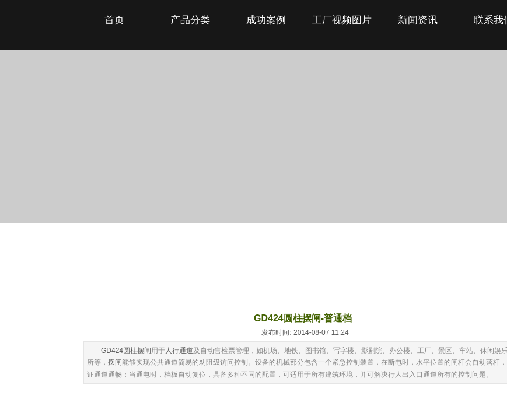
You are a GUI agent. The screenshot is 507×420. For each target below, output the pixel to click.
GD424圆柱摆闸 (126, 351)
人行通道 (179, 351)
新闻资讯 (418, 20)
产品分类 (190, 20)
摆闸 (115, 362)
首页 (114, 20)
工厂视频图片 (342, 20)
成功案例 (266, 20)
